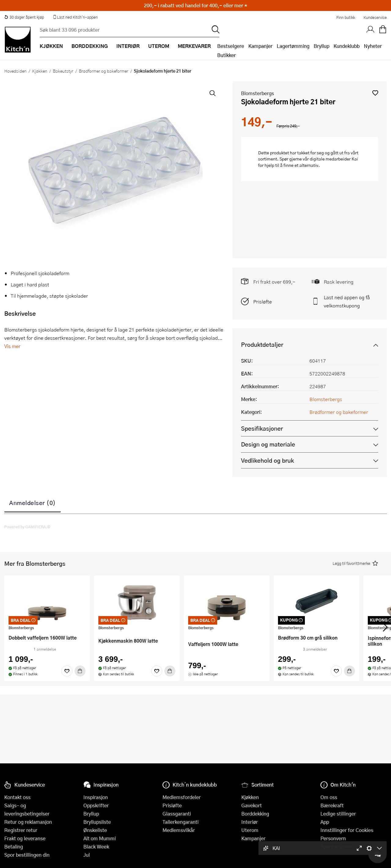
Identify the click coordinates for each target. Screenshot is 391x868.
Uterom (250, 830)
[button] (375, 93)
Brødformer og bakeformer (104, 71)
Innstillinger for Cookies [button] (347, 830)
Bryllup (322, 46)
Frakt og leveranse (25, 838)
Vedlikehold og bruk (267, 460)
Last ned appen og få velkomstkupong (347, 301)
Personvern (333, 838)
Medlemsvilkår (179, 830)
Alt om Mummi (100, 838)
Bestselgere (231, 46)
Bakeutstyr (63, 71)
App (325, 822)
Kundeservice (375, 17)
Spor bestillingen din (27, 855)
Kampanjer (260, 46)
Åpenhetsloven (337, 846)
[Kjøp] (80, 671)
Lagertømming (293, 46)
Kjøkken (40, 71)
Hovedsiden (15, 71)
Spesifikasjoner (262, 428)
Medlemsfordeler (182, 797)
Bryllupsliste (97, 822)
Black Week (96, 846)
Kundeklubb (347, 46)
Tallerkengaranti (181, 822)
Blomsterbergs (258, 93)
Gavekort (252, 805)
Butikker (227, 55)
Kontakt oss (17, 797)
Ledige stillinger (338, 814)
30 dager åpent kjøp (24, 17)
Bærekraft (332, 805)
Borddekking (255, 814)
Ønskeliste (95, 830)
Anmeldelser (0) (33, 503)
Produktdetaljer (262, 344)
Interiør (250, 822)
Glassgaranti (177, 814)
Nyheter (373, 46)
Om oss (329, 797)
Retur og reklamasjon (28, 822)
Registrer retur (21, 830)
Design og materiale (268, 444)
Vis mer (12, 346)
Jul (87, 855)
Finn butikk (346, 17)
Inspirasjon (96, 797)
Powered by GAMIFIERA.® (27, 527)
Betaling (14, 846)
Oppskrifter (96, 805)
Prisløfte (263, 301)
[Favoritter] (67, 671)
